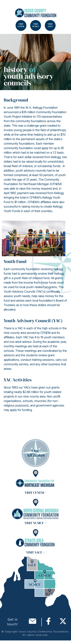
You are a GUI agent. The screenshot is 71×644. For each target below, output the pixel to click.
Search (7, 7)
